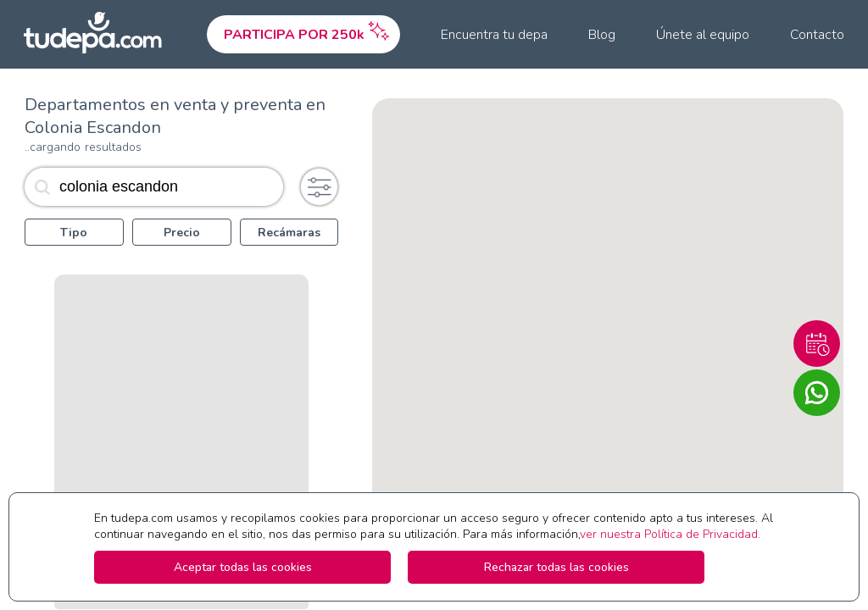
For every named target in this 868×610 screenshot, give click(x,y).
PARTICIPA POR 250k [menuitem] (308, 30)
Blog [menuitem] (602, 35)
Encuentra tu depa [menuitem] (494, 35)
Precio (182, 233)
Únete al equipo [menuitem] (703, 35)
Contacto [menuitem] (817, 35)
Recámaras (289, 233)
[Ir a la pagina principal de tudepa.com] (100, 34)
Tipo (74, 233)
